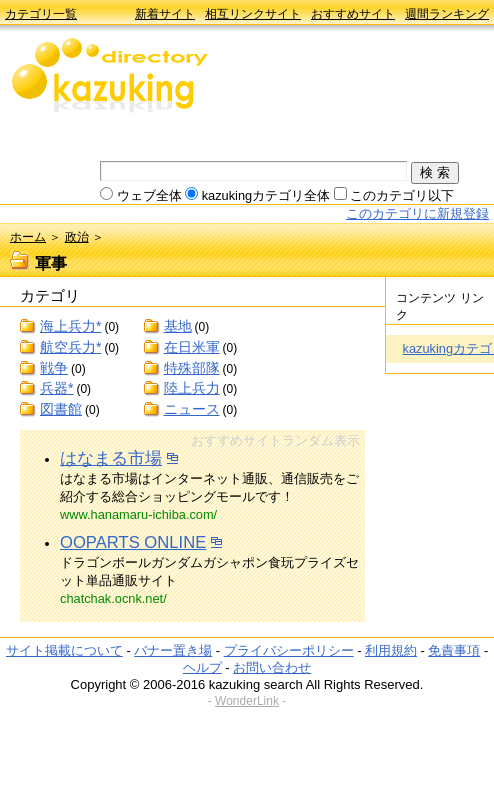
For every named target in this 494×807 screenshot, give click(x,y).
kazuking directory (110, 77)
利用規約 (391, 650)
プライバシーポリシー (289, 650)
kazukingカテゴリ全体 (266, 195)
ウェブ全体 (149, 195)
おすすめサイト (353, 14)
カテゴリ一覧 (41, 14)
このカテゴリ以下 (402, 195)
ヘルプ (202, 667)
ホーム (28, 237)
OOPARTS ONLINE (133, 542)
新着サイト (165, 14)
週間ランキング (447, 14)
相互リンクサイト (253, 14)
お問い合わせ (272, 667)
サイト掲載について (64, 650)
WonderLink (247, 701)
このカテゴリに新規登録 (417, 213)
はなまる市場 (111, 458)
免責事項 (454, 650)
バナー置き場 (173, 650)
